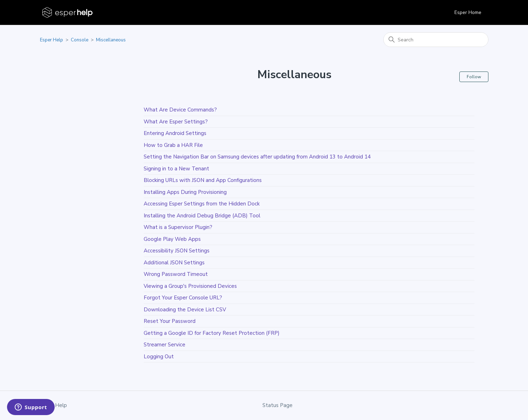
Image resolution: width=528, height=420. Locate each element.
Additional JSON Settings (174, 263)
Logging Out (159, 357)
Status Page (277, 405)
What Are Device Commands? (180, 110)
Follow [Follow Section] (474, 77)
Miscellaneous (111, 40)
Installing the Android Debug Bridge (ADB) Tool (202, 216)
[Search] (436, 40)
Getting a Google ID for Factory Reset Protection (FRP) (212, 333)
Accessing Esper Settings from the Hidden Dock (202, 204)
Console (80, 40)
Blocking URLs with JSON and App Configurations (203, 180)
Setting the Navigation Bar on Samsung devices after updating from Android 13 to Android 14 (257, 157)
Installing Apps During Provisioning (185, 192)
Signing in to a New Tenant (176, 169)
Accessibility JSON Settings (177, 251)
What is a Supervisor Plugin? (178, 227)
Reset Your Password (170, 321)
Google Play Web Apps (172, 239)
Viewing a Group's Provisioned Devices (190, 286)
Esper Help (52, 40)
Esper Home (468, 12)
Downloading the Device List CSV (185, 310)
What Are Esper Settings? (176, 122)
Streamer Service (164, 345)
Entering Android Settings (175, 133)
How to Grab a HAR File (173, 145)
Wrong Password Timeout (176, 274)
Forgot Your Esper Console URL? (183, 298)
